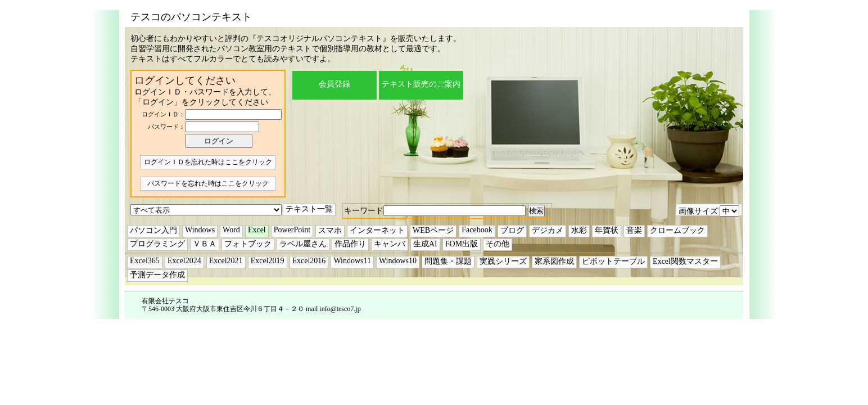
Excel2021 (226, 261)
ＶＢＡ (205, 244)
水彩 (579, 230)
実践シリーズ (503, 261)
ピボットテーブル (613, 261)
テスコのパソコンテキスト (191, 17)
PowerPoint (292, 230)
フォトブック (248, 244)
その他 (498, 244)
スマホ (330, 230)
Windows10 (398, 261)
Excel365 (145, 261)
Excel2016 (309, 261)
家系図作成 (554, 261)
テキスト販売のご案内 (421, 84)
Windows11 (352, 261)
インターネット (377, 230)
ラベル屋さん (303, 244)
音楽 (634, 230)
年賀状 (607, 230)
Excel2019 (268, 261)
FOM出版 (462, 244)
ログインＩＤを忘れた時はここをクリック (208, 162)
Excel (257, 230)
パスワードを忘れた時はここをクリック (208, 183)
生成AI (425, 244)
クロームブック (677, 230)
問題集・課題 (448, 261)
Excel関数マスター (685, 261)
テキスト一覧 (309, 209)
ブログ (512, 230)
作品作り (350, 244)
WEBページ (433, 230)
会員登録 (334, 84)
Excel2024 (184, 261)
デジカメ (548, 230)
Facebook (477, 230)
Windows (200, 230)
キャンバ (390, 244)
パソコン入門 (153, 230)
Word (231, 230)
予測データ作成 (157, 275)
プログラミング (157, 244)
